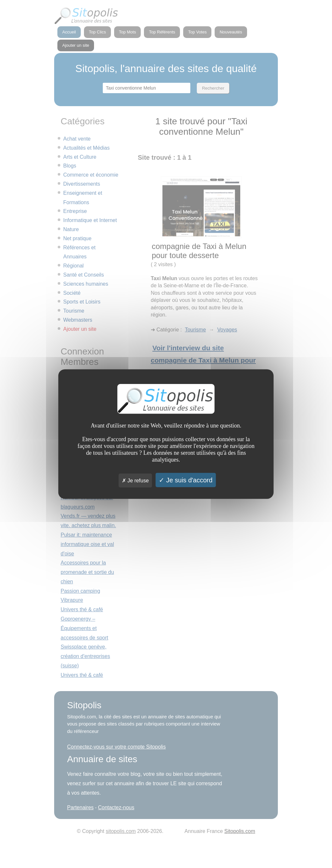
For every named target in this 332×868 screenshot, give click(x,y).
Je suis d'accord (186, 480)
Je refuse (135, 480)
